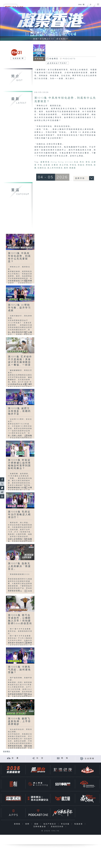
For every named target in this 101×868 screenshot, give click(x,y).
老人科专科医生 (55, 168)
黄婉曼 (73, 168)
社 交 (40, 758)
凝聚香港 (45, 162)
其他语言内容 (58, 827)
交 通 (15, 758)
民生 (82, 162)
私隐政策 (79, 824)
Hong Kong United (62, 162)
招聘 (28, 824)
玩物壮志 (42, 168)
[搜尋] (90, 4)
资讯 (88, 162)
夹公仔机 (64, 165)
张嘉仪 (81, 165)
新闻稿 (18, 824)
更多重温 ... (7, 752)
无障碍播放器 (40, 827)
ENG (80, 5)
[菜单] (98, 4)
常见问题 (66, 824)
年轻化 (73, 165)
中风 (40, 165)
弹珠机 (89, 165)
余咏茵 (47, 165)
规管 (66, 168)
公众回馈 (90, 759)
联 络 (65, 758)
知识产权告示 (50, 824)
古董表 (55, 165)
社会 (76, 162)
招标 (37, 824)
